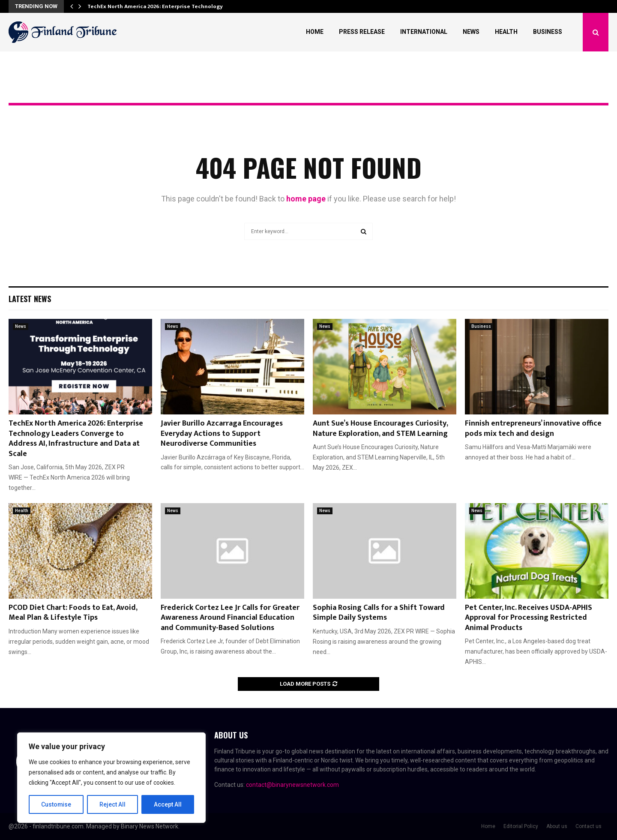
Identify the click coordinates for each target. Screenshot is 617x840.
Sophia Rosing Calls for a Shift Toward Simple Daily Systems (379, 613)
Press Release (362, 32)
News (471, 32)
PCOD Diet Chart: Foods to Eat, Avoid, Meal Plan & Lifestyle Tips (73, 613)
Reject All (113, 804)
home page (306, 199)
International (424, 32)
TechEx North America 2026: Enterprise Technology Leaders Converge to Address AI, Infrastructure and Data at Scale (76, 438)
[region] (111, 778)
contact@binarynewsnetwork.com (292, 785)
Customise (56, 804)
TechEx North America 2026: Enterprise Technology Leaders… (169, 6)
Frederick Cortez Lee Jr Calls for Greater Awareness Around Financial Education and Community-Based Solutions (230, 618)
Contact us (589, 826)
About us (557, 826)
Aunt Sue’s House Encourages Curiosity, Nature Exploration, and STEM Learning (380, 428)
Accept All (168, 804)
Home (315, 32)
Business (548, 32)
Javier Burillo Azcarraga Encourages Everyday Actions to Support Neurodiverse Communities (222, 433)
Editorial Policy (521, 826)
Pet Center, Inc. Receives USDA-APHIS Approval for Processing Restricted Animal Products (529, 618)
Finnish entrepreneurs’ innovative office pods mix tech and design (533, 428)
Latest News (30, 299)
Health (506, 32)
